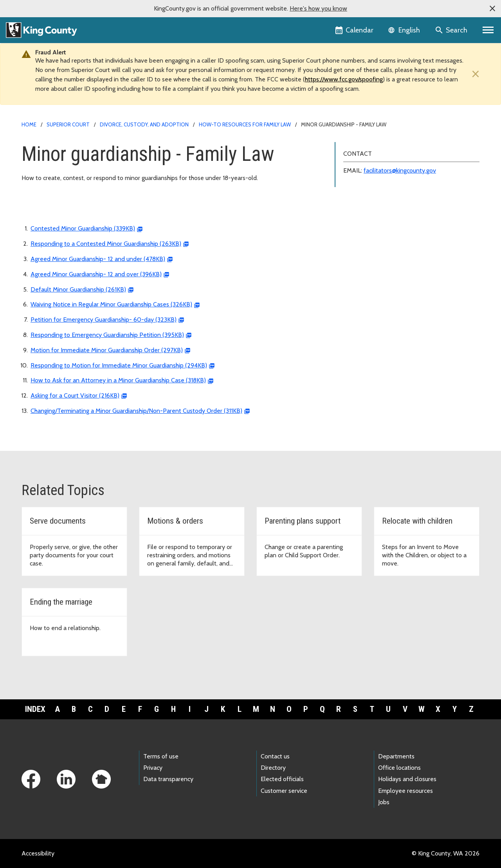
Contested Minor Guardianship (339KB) (83, 228)
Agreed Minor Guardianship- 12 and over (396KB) (96, 274)
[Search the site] (452, 30)
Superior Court (68, 124)
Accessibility (38, 853)
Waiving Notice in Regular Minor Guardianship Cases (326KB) (111, 304)
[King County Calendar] (355, 30)
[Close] (474, 74)
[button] (492, 9)
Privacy (153, 768)
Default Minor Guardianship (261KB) (78, 289)
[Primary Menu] (488, 30)
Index (35, 709)
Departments (396, 756)
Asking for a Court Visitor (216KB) (75, 395)
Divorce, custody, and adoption (144, 124)
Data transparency (168, 779)
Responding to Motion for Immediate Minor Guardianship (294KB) (119, 365)
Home (29, 124)
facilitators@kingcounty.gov (400, 170)
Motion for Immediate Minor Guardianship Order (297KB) (107, 350)
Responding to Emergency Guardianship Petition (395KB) (107, 335)
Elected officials (282, 779)
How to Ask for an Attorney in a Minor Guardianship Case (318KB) (118, 380)
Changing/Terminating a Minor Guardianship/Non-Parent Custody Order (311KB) (136, 411)
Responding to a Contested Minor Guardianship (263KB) (106, 244)
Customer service (284, 791)
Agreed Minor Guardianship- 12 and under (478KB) (98, 259)
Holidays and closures (407, 779)
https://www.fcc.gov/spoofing (344, 79)
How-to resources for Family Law (245, 124)
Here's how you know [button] (318, 8)
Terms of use (161, 756)
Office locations (399, 768)
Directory (273, 768)
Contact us (275, 756)
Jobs (384, 802)
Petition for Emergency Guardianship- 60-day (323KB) (104, 320)
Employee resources (405, 791)
